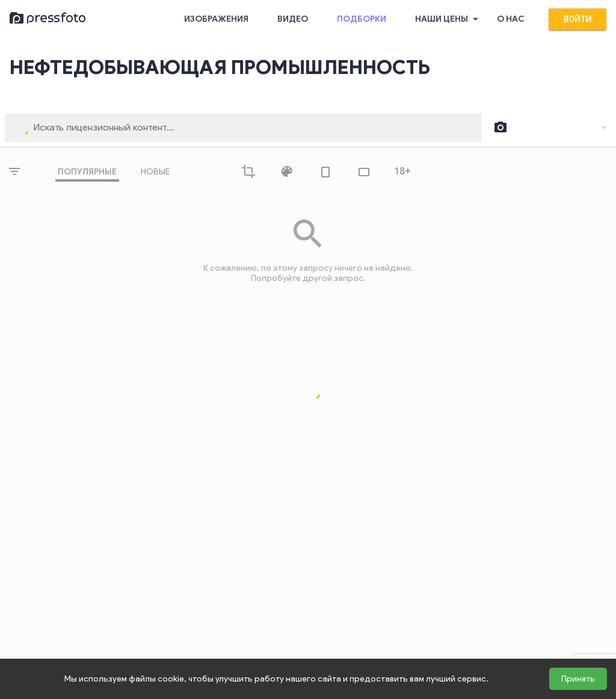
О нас (511, 19)
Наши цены (449, 19)
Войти (577, 19)
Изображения (216, 19)
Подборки (362, 19)
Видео (293, 19)
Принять (578, 679)
